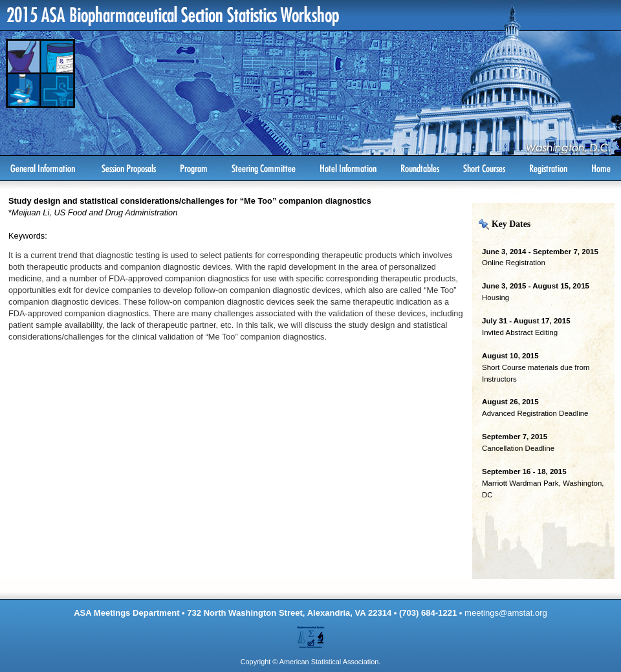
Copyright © (259, 662)
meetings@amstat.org (506, 613)
